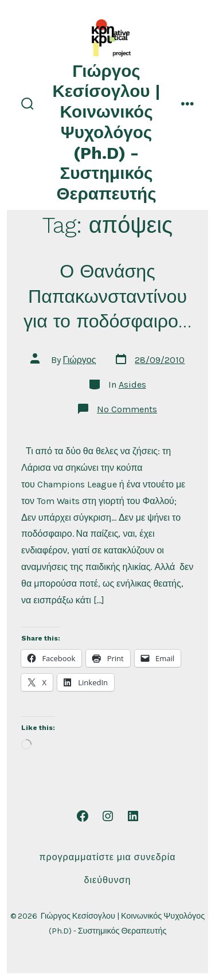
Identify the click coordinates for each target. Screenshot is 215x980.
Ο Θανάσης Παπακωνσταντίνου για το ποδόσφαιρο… (107, 296)
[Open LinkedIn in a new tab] (133, 816)
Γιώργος (80, 360)
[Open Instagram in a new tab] (108, 816)
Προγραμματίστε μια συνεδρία (108, 857)
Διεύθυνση (108, 880)
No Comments (127, 409)
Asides (132, 384)
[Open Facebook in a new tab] (83, 816)
